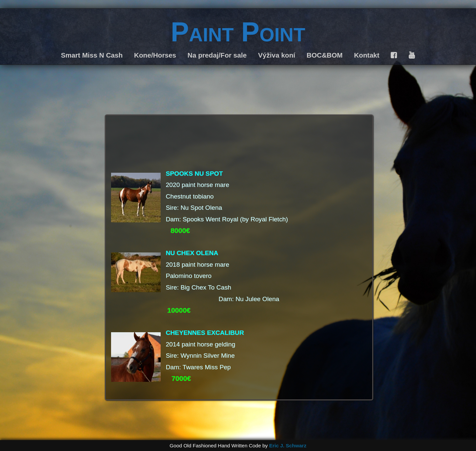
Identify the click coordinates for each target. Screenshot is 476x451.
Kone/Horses (155, 55)
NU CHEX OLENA (192, 253)
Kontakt (367, 55)
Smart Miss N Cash (92, 55)
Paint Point (238, 32)
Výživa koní (277, 55)
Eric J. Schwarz (288, 446)
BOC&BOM (325, 55)
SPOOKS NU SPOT (194, 174)
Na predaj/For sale (217, 55)
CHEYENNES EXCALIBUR (205, 333)
